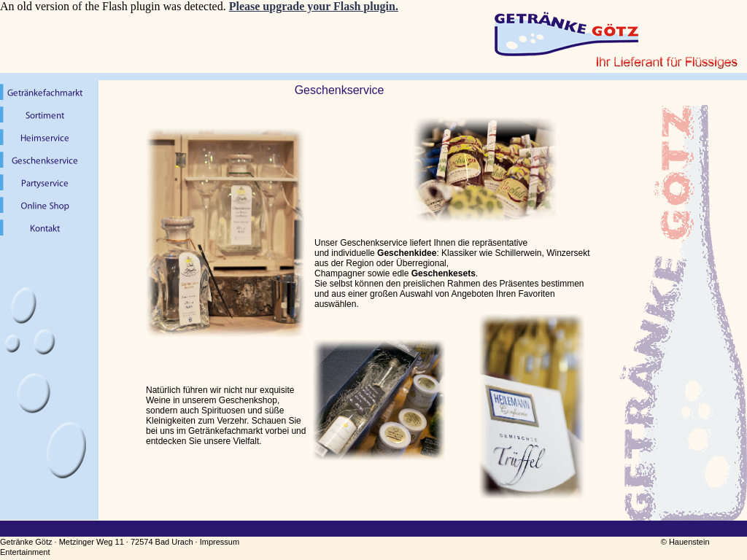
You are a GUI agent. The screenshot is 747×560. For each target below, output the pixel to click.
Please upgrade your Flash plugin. (314, 6)
